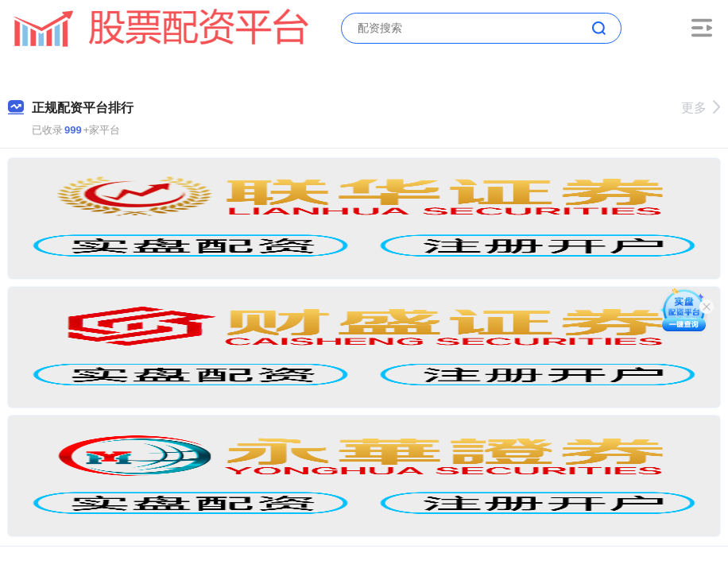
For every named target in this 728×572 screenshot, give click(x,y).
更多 (701, 108)
